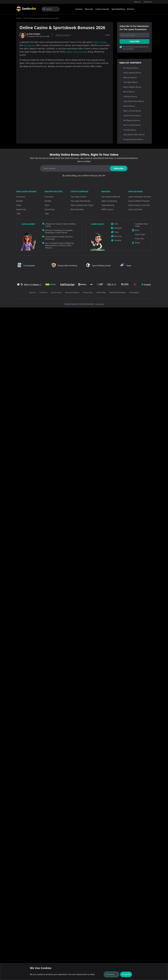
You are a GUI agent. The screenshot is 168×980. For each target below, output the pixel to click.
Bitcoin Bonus (129, 92)
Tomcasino (21, 197)
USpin (19, 205)
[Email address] (75, 168)
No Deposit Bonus (131, 68)
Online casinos (100, 42)
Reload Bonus (129, 106)
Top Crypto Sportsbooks (81, 201)
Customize (111, 974)
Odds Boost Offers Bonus (134, 135)
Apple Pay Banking (109, 201)
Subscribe (135, 41)
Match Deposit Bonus (132, 87)
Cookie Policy (101, 292)
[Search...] (51, 9)
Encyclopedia (134, 292)
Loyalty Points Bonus (132, 116)
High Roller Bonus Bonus (134, 101)
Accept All (126, 974)
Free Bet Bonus (130, 130)
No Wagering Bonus (132, 120)
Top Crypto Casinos (79, 197)
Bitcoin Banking (77, 209)
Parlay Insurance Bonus (133, 139)
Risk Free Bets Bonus (132, 125)
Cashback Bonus (130, 97)
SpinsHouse (21, 209)
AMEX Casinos (107, 209)
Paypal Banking (108, 205)
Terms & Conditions (72, 292)
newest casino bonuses (76, 52)
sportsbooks (29, 45)
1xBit (18, 214)
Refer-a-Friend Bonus (132, 111)
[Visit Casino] (26, 9)
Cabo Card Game (135, 209)
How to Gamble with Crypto (82, 205)
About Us (137, 2)
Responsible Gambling (118, 292)
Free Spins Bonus (130, 82)
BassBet (20, 201)
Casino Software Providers (139, 201)
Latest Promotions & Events (140, 197)
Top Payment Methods (111, 197)
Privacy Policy (88, 292)
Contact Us (148, 2)
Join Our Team (56, 292)
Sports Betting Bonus (132, 73)
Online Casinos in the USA (139, 205)
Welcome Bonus (130, 77)
